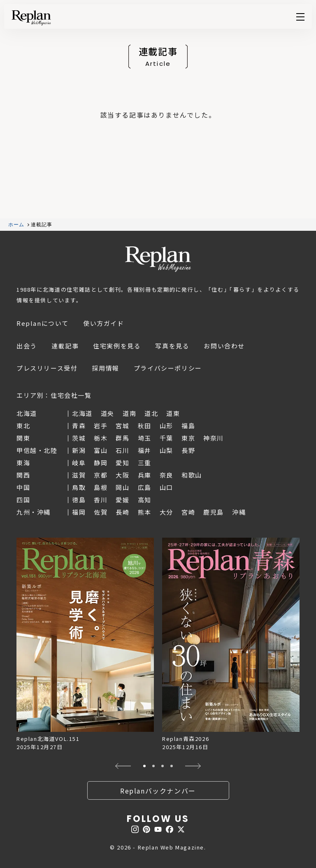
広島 (145, 487)
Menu (300, 17)
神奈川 (214, 438)
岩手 (101, 426)
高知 (145, 500)
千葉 (166, 438)
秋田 (145, 426)
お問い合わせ (224, 346)
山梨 (166, 450)
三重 (145, 463)
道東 (173, 413)
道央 (108, 413)
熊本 (145, 512)
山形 (166, 426)
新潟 (79, 450)
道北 (151, 413)
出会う (27, 346)
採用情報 (105, 368)
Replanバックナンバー (158, 791)
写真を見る (172, 346)
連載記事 (65, 346)
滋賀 (79, 475)
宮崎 (188, 512)
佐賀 (101, 512)
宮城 (122, 426)
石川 (122, 450)
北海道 (82, 413)
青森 (79, 426)
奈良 (166, 475)
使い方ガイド (104, 323)
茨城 (79, 438)
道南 (129, 413)
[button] (123, 766)
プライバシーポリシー (168, 368)
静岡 (101, 463)
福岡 (79, 512)
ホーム (16, 225)
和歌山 (192, 475)
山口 (166, 487)
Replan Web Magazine (158, 259)
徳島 (79, 500)
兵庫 (145, 475)
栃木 (101, 438)
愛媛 (122, 500)
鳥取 (79, 487)
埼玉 (145, 438)
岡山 (122, 487)
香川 (101, 500)
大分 (166, 512)
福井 (145, 450)
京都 (101, 475)
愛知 (122, 463)
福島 (188, 426)
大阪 (122, 475)
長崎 (122, 512)
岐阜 (79, 463)
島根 (101, 487)
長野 (188, 450)
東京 (188, 438)
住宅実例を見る (117, 346)
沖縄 (239, 512)
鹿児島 (214, 512)
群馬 (122, 438)
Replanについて (43, 323)
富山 (101, 450)
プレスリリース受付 (47, 368)
